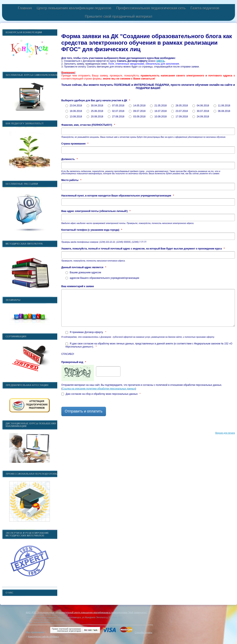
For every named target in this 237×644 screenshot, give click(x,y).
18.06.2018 (74, 111)
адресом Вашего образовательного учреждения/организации (102, 278)
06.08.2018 (222, 111)
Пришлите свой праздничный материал (118, 17)
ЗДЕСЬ (160, 61)
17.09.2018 (179, 117)
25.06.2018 (95, 111)
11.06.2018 (222, 106)
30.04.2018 (95, 106)
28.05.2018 (179, 106)
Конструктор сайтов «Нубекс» (44, 636)
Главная (25, 8)
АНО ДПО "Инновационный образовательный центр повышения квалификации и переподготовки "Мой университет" (87, 612)
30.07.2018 (201, 111)
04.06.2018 (201, 106)
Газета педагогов (205, 8)
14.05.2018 (137, 106)
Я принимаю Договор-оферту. (86, 332)
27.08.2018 (116, 117)
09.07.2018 (137, 111)
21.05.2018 (158, 106)
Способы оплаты (143, 632)
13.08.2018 (74, 117)
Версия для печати (225, 433)
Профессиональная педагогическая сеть (151, 8)
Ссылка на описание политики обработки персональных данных (99, 389)
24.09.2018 (201, 117)
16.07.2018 (158, 111)
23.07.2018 (179, 111)
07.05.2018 (116, 106)
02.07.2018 (116, 111)
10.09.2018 (158, 117)
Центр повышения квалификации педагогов (74, 8)
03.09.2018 (137, 117)
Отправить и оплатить (84, 411)
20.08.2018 (95, 117)
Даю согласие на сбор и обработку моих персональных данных (101, 394)
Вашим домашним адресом (83, 272)
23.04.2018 (74, 106)
